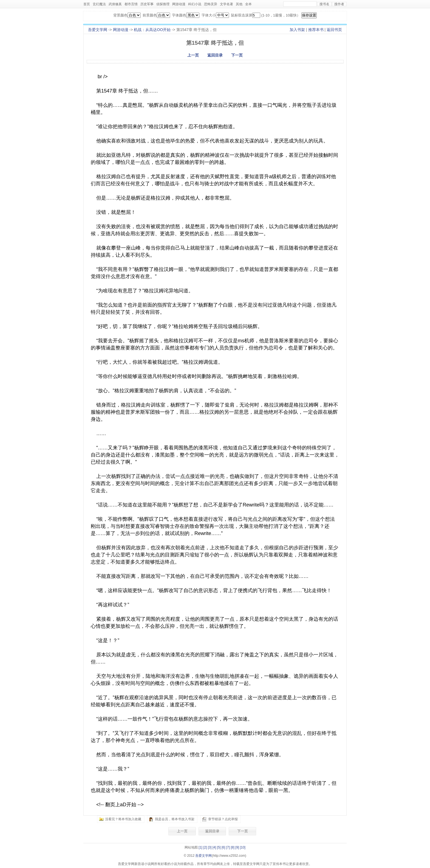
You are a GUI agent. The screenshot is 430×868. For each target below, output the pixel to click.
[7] (228, 847)
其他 (239, 4)
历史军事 (147, 4)
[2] (205, 847)
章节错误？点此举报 (223, 819)
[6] (223, 847)
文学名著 (227, 4)
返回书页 (334, 30)
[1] (201, 847)
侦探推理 (163, 4)
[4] (214, 847)
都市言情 (131, 4)
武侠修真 (115, 4)
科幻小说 (195, 4)
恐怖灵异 (211, 4)
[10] (243, 847)
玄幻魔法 (99, 4)
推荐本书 (316, 30)
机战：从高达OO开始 (152, 30)
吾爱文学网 (98, 30)
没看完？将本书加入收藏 (123, 819)
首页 (87, 4)
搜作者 (339, 4)
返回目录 (215, 55)
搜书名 (324, 4)
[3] (210, 847)
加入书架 (297, 30)
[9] (237, 847)
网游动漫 (179, 4)
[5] (219, 847)
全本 (248, 4)
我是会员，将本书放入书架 (175, 819)
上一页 (193, 55)
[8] (232, 847)
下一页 (237, 55)
